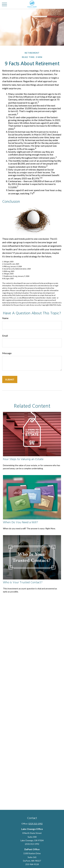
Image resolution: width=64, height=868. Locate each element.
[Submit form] (10, 379)
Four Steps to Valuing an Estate (23, 459)
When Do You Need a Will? (21, 522)
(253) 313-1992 (35, 824)
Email (5, 336)
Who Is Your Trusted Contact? (23, 582)
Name (5, 318)
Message (7, 353)
